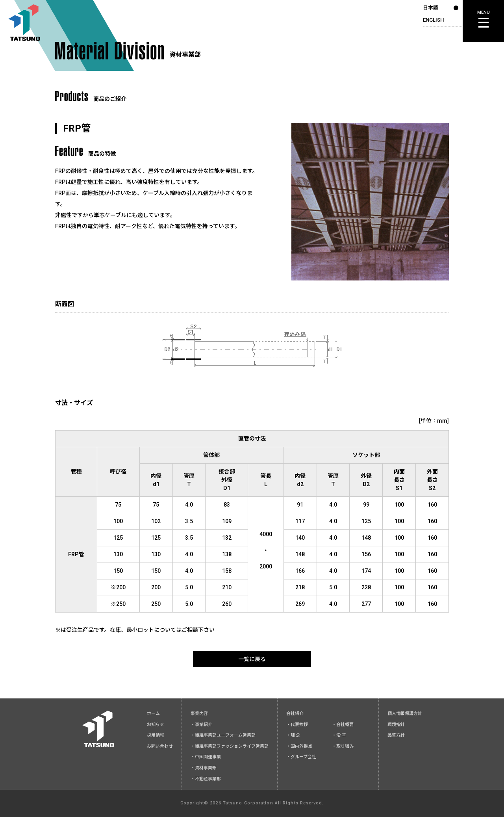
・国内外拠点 (299, 746)
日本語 (431, 8)
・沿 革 (339, 735)
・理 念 (293, 735)
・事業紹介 (201, 725)
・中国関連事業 (206, 757)
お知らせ (156, 725)
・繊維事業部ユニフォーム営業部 (223, 735)
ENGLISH (433, 20)
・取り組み (343, 746)
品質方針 (396, 735)
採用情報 (156, 735)
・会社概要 (343, 725)
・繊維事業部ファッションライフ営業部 (230, 746)
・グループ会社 (301, 757)
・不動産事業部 (206, 779)
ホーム (153, 714)
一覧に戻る (252, 659)
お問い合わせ (160, 746)
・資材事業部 (204, 768)
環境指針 (396, 725)
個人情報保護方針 (405, 714)
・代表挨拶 (297, 725)
